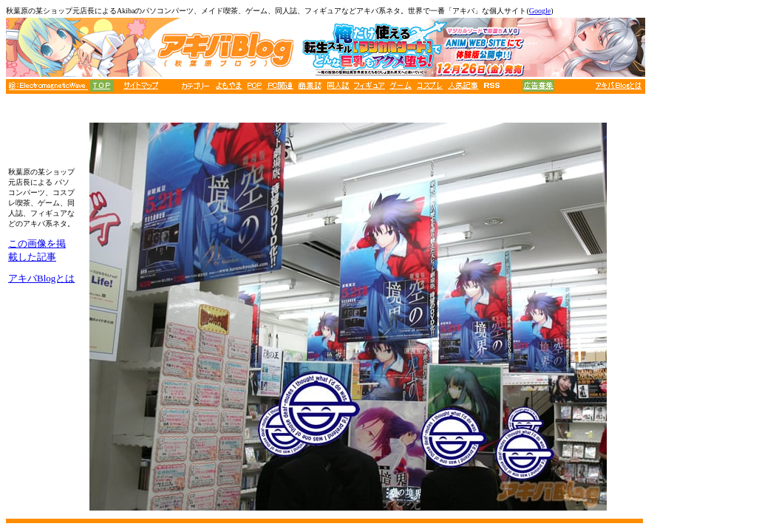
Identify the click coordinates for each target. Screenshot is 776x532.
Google (540, 11)
